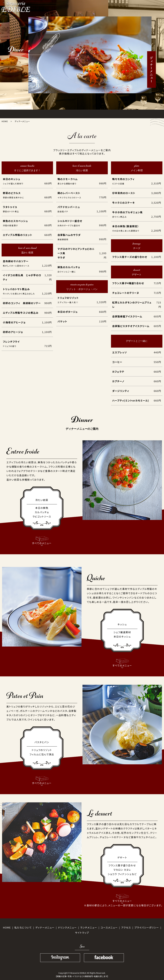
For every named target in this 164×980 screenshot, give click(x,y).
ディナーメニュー (45, 927)
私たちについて (23, 927)
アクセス (126, 927)
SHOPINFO (134, 113)
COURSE (81, 113)
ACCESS (117, 113)
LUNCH (46, 113)
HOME (10, 113)
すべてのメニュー (42, 541)
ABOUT (28, 113)
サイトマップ (82, 933)
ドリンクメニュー (67, 927)
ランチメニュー (89, 927)
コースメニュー (109, 927)
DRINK (99, 113)
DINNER (64, 113)
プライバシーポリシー (147, 927)
